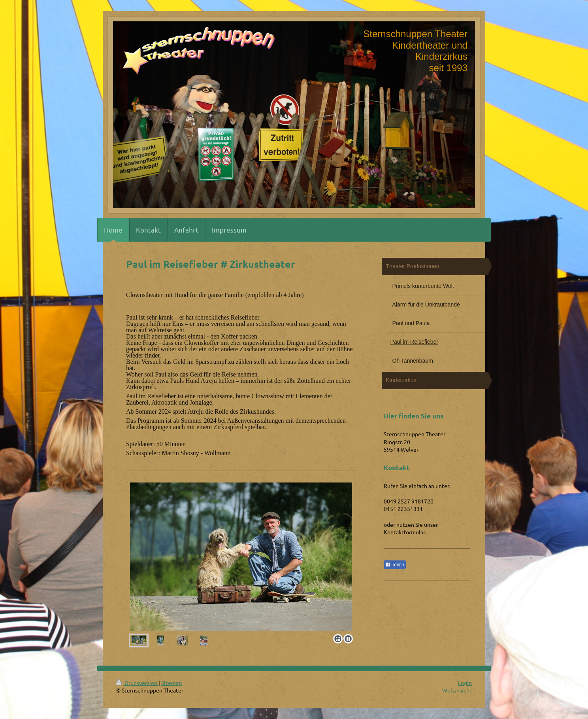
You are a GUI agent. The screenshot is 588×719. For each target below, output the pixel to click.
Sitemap (171, 683)
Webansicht (457, 690)
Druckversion (137, 683)
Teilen (395, 565)
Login (465, 683)
